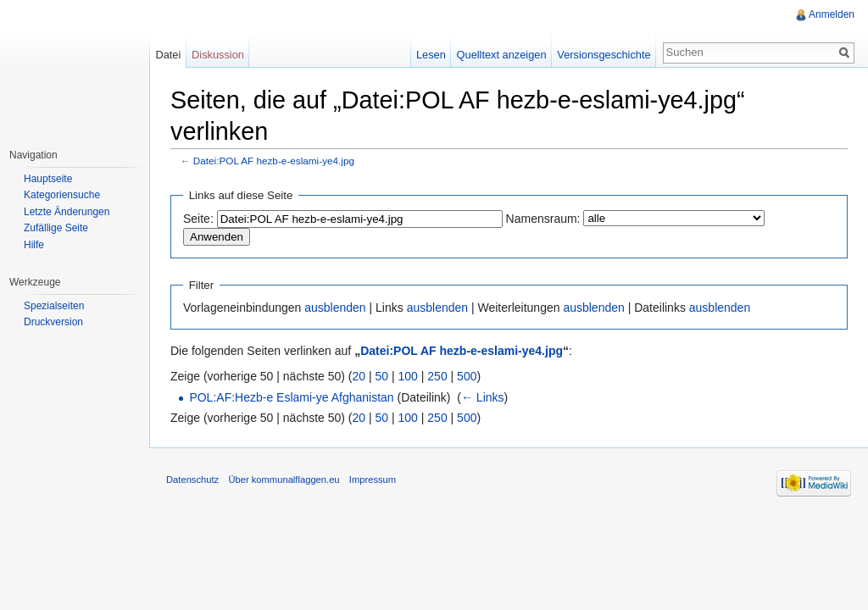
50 (382, 376)
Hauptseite (48, 179)
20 (359, 376)
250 (437, 376)
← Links (483, 397)
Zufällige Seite (56, 228)
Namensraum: (543, 219)
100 (408, 376)
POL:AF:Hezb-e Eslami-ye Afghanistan (291, 397)
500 (467, 376)
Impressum (373, 480)
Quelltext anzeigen (502, 55)
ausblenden (335, 308)
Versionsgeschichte (604, 55)
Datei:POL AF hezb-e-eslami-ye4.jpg (274, 161)
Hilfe (34, 245)
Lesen (431, 55)
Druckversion (53, 322)
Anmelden (832, 14)
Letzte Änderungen (67, 212)
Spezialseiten (54, 306)
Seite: (198, 219)
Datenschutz (192, 480)
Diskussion (218, 55)
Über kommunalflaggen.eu (284, 480)
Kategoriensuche (62, 195)
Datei (168, 55)
